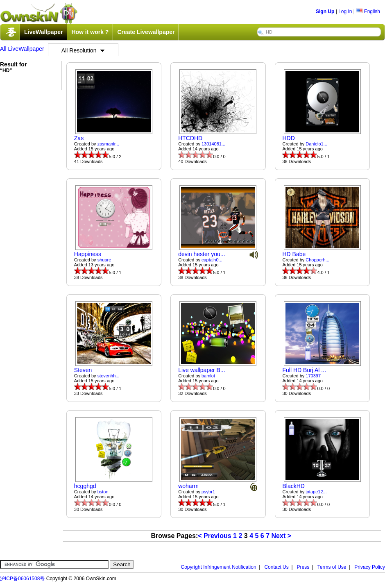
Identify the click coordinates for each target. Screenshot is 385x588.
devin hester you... (202, 254)
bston (103, 492)
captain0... (212, 260)
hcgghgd (85, 486)
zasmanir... (108, 144)
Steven (83, 370)
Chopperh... (317, 260)
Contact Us (276, 567)
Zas (79, 138)
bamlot (208, 376)
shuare (104, 260)
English (368, 11)
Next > (281, 536)
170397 (313, 376)
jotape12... (316, 492)
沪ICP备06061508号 (22, 579)
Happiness (88, 254)
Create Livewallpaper (146, 32)
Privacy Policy (370, 567)
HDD (288, 138)
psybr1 (208, 492)
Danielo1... (316, 144)
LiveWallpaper (43, 32)
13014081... (213, 144)
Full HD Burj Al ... (304, 370)
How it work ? (90, 32)
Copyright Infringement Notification (219, 567)
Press (303, 567)
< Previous (214, 536)
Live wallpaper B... (202, 370)
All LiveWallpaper (22, 49)
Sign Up (325, 11)
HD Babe (294, 254)
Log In (345, 11)
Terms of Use (332, 567)
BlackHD (293, 486)
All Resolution (83, 50)
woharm (188, 486)
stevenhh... (109, 376)
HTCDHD (190, 138)
